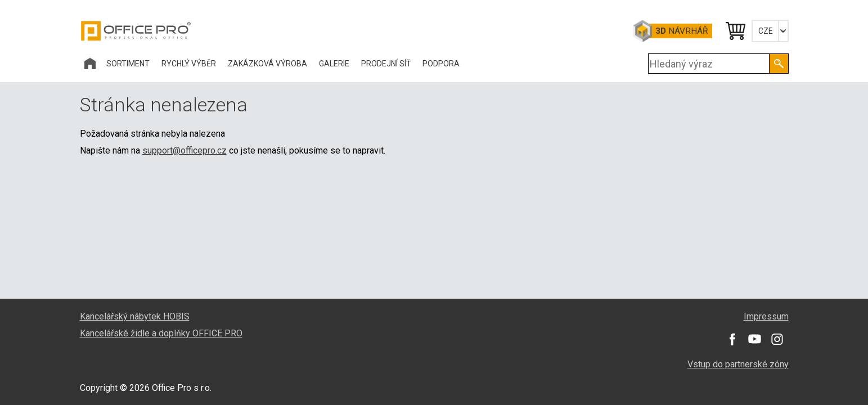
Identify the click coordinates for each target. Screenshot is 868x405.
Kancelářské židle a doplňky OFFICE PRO (161, 333)
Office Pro (136, 31)
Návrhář (682, 31)
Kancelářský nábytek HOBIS (135, 316)
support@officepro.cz (185, 150)
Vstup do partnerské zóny (738, 364)
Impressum (766, 316)
